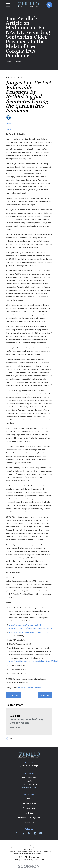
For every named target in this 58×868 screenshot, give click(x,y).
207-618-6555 (29, 766)
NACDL (9, 124)
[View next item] (17, 738)
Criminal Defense (34, 688)
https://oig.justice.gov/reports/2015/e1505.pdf (28, 632)
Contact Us (29, 822)
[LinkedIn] (35, 833)
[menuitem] (17, 860)
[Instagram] (23, 833)
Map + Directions (29, 787)
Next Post (45, 695)
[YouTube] (41, 833)
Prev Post (13, 695)
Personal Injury (29, 808)
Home (29, 799)
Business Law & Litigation (29, 818)
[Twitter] (17, 833)
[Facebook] (29, 833)
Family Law (29, 813)
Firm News (21, 688)
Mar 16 (9, 129)
